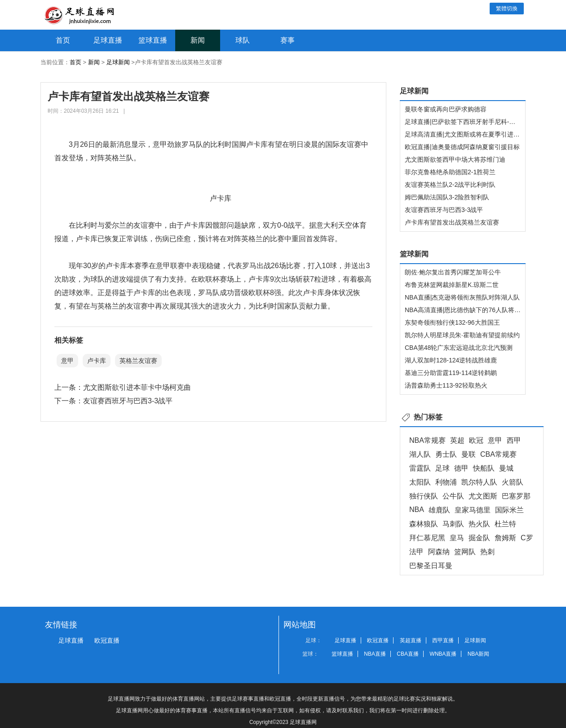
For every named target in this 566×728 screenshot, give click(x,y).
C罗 (527, 538)
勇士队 (446, 454)
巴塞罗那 (516, 496)
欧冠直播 (107, 640)
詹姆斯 (505, 538)
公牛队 (453, 496)
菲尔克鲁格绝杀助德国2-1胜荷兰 (450, 172)
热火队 (479, 524)
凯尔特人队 (479, 482)
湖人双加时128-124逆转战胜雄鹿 (451, 360)
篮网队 (465, 552)
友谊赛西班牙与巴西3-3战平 (128, 401)
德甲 (461, 468)
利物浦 (446, 482)
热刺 (487, 552)
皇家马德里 (473, 510)
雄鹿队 (439, 510)
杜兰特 (505, 524)
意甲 (67, 361)
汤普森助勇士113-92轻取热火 (446, 385)
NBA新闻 (479, 654)
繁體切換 (507, 9)
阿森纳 (439, 552)
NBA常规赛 (427, 440)
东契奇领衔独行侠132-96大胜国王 (452, 322)
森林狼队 (424, 524)
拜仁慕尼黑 (427, 538)
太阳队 (420, 482)
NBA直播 (375, 654)
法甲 (416, 552)
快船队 (484, 468)
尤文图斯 (483, 496)
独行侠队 (424, 496)
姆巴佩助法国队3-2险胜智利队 (447, 197)
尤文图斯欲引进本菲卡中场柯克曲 (137, 387)
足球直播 (108, 40)
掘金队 (479, 538)
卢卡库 (97, 361)
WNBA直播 (443, 654)
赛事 (287, 40)
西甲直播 (443, 640)
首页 (63, 40)
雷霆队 (420, 468)
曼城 (506, 468)
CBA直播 (408, 654)
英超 (457, 440)
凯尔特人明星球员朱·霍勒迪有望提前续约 (462, 335)
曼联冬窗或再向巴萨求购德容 (446, 109)
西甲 (514, 440)
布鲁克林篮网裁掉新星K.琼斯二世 (452, 285)
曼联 (469, 454)
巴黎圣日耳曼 (431, 566)
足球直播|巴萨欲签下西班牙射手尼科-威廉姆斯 (469, 122)
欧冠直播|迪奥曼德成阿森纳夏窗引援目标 (462, 147)
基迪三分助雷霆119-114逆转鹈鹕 (451, 373)
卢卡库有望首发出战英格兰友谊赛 (452, 222)
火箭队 (513, 482)
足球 (442, 468)
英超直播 (411, 640)
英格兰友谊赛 (138, 361)
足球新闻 (118, 62)
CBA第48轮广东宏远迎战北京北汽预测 (459, 348)
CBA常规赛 (498, 454)
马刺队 (453, 524)
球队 (243, 40)
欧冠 (476, 440)
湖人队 (420, 454)
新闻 (198, 40)
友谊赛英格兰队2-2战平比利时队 (450, 185)
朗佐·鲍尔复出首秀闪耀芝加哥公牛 (453, 272)
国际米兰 (509, 510)
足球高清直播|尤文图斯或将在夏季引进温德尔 (469, 134)
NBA (417, 510)
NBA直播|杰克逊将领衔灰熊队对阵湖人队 (462, 297)
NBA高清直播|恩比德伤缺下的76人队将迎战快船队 (475, 310)
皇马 (457, 538)
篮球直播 (153, 40)
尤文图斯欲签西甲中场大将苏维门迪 (455, 159)
